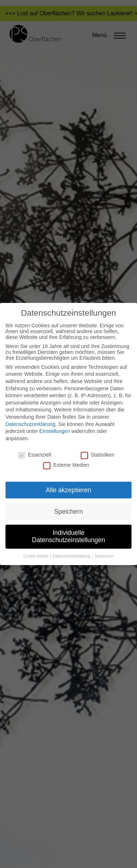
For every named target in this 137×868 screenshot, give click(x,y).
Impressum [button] (104, 556)
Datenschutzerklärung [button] (72, 556)
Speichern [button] (68, 512)
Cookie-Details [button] (36, 556)
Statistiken (98, 455)
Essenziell (35, 455)
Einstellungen (55, 431)
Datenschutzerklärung (30, 424)
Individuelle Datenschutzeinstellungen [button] (68, 536)
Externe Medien (66, 465)
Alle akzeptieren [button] (68, 490)
